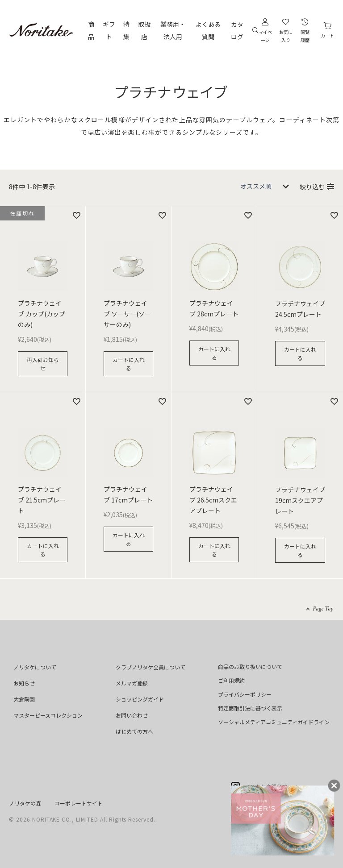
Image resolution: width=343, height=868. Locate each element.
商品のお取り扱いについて (250, 667)
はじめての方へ (134, 731)
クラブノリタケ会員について (151, 667)
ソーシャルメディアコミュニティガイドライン (274, 722)
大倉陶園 (24, 699)
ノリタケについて (35, 667)
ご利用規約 (231, 680)
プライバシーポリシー (245, 694)
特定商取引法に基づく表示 (250, 708)
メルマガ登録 (132, 683)
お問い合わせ (132, 715)
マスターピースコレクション (48, 715)
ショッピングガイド (140, 699)
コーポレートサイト (79, 803)
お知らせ (24, 683)
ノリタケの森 (25, 803)
